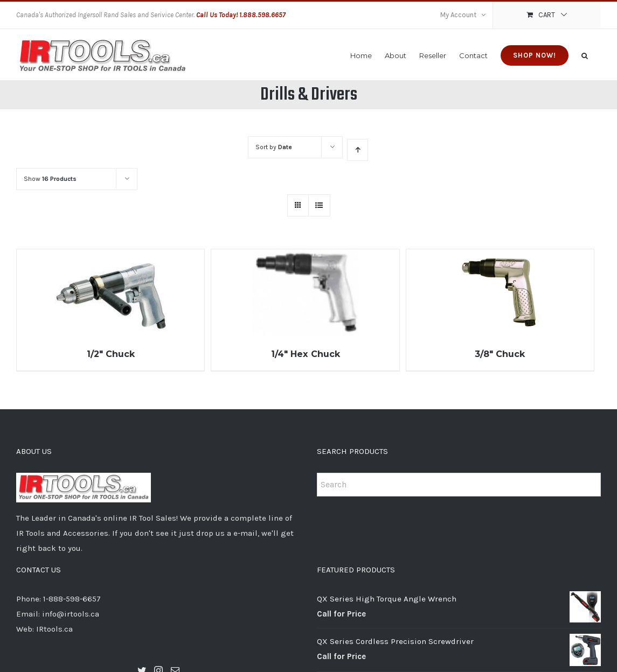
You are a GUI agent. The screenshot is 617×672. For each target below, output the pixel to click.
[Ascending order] (358, 150)
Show (50, 179)
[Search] (585, 55)
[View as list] (319, 205)
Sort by (273, 147)
